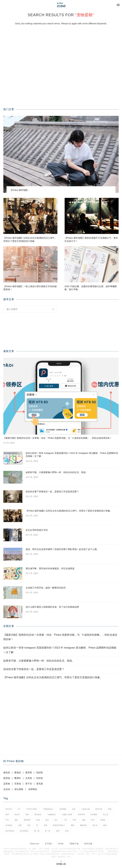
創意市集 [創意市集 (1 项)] (99, 809)
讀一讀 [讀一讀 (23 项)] (37, 831)
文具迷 (29, 778)
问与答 (61, 844)
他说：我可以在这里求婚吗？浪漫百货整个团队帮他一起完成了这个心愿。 (62, 549)
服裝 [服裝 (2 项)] (84, 820)
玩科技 (40, 778)
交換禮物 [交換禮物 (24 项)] (63, 809)
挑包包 (7, 772)
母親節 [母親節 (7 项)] (103, 820)
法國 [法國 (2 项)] (20, 825)
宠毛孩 (40, 784)
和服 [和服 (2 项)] (110, 809)
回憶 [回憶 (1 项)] (27, 814)
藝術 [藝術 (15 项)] (105, 825)
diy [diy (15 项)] (19, 809)
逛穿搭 (29, 772)
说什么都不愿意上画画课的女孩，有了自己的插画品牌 (52, 607)
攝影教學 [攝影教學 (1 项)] (27, 820)
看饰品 (18, 772)
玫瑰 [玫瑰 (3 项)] (45, 825)
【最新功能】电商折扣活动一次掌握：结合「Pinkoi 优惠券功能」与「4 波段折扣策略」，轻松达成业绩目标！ (58, 438)
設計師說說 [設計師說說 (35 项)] (24, 831)
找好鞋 (40, 772)
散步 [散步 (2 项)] (47, 820)
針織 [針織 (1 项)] (67, 831)
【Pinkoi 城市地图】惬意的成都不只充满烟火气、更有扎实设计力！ (91, 239)
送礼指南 (19, 789)
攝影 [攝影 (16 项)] (16, 820)
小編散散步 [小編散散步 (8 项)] (52, 814)
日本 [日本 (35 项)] (65, 820)
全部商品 (33, 789)
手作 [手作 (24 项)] (7, 820)
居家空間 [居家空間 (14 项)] (81, 814)
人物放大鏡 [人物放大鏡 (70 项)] (85, 809)
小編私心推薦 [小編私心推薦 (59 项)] (67, 814)
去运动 (7, 789)
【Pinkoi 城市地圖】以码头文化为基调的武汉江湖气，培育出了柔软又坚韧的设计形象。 (30, 239)
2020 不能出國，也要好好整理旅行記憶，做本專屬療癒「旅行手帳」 (91, 288)
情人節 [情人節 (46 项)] (106, 814)
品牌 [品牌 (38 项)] (7, 814)
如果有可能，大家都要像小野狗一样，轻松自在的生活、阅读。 (57, 472)
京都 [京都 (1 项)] (74, 809)
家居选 (7, 778)
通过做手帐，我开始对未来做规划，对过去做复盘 (50, 568)
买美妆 (18, 784)
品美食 (7, 784)
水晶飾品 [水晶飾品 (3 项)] (9, 825)
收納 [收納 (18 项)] (38, 820)
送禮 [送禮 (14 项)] (58, 831)
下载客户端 (74, 844)
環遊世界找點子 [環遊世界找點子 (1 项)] (59, 825)
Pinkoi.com (35, 844)
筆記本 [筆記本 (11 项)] (95, 825)
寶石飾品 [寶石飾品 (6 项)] (38, 814)
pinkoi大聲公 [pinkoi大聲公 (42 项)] (32, 809)
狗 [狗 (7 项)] (37, 825)
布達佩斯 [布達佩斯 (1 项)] (94, 814)
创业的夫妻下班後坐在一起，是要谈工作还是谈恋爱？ (52, 492)
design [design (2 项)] (9, 809)
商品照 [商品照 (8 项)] (17, 814)
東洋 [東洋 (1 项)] (93, 820)
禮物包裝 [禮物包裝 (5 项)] (83, 825)
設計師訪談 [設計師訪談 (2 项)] (10, 831)
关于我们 (48, 844)
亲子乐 (29, 784)
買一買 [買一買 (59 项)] (48, 831)
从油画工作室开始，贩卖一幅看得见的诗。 (47, 588)
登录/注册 (88, 844)
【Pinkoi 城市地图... (20, 190)
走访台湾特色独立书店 (37, 530)
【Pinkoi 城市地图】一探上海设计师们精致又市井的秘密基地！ (30, 288)
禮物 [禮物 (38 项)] (72, 825)
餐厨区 (18, 778)
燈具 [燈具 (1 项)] (29, 825)
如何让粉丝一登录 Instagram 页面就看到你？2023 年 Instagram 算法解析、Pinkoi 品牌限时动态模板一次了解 (72, 455)
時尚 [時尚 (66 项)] (75, 820)
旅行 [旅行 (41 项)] (56, 820)
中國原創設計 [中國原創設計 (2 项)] (48, 809)
